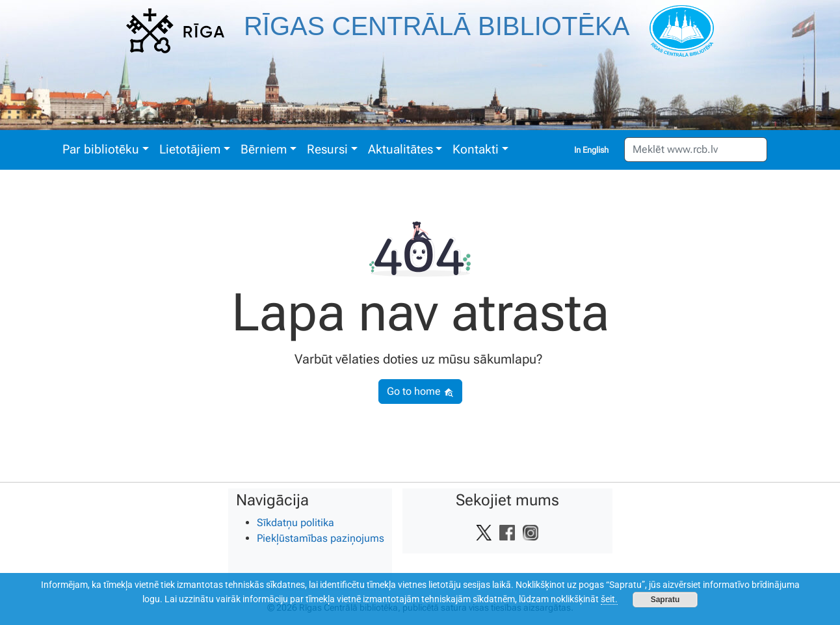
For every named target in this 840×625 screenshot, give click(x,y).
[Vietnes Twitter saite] (484, 532)
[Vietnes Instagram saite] (531, 532)
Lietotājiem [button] (190, 149)
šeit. (609, 599)
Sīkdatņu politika (295, 523)
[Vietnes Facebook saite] (507, 532)
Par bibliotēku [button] (101, 149)
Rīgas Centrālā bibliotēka (437, 26)
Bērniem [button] (264, 149)
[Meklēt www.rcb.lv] (696, 150)
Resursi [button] (327, 149)
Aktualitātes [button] (400, 149)
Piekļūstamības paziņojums (321, 538)
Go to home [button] (420, 391)
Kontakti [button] (476, 149)
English (596, 150)
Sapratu (665, 600)
